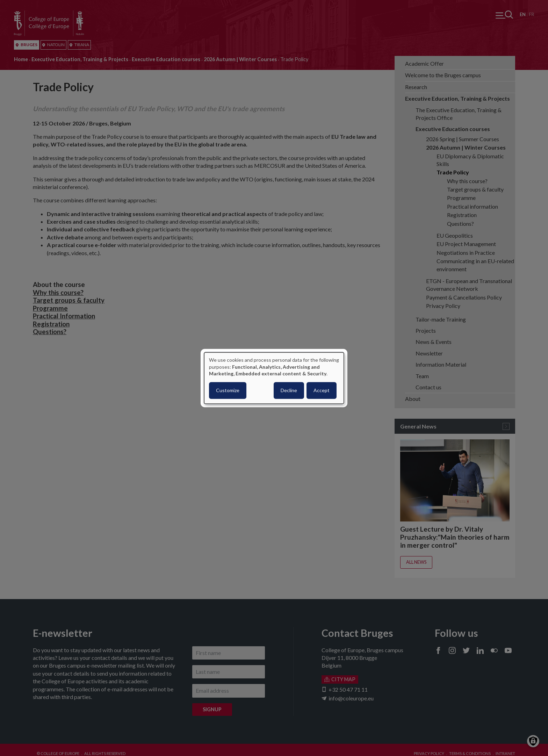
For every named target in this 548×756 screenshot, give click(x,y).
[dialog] (274, 378)
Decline (289, 390)
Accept (322, 390)
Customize (228, 390)
